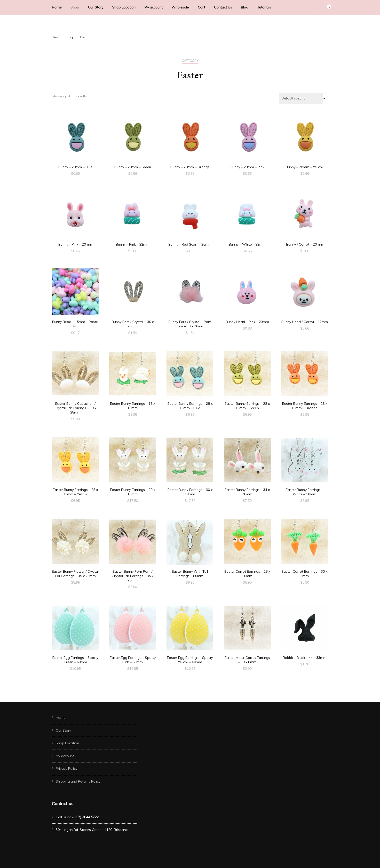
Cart (201, 7)
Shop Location (124, 7)
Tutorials (264, 7)
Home (57, 7)
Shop (75, 7)
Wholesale (180, 7)
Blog (245, 7)
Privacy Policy (67, 769)
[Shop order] (304, 99)
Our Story (96, 7)
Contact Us (223, 7)
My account (154, 7)
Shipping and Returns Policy (78, 781)
